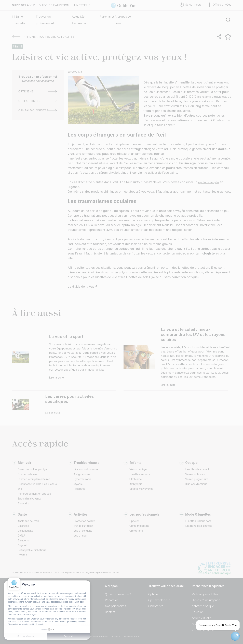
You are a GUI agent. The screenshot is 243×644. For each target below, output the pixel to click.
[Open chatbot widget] (235, 636)
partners (28, 593)
